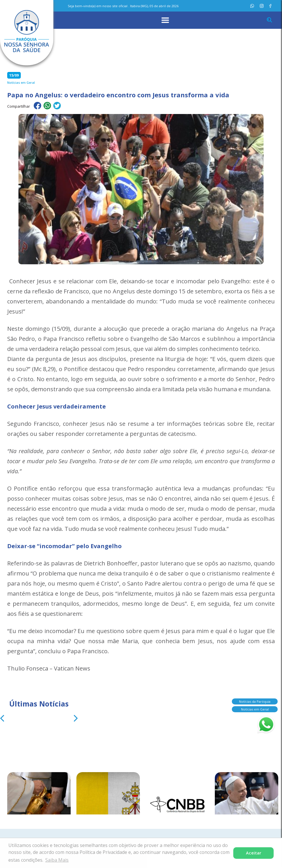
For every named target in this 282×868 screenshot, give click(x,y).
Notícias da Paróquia (255, 701)
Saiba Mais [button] (57, 860)
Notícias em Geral (255, 709)
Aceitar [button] (254, 853)
